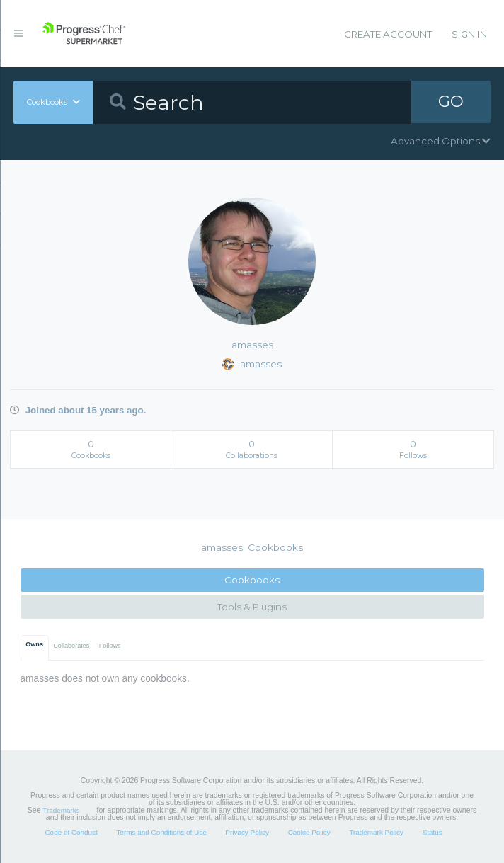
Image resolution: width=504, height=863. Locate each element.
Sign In (469, 34)
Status (433, 832)
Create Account (388, 34)
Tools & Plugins (252, 607)
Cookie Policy (309, 832)
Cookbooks (252, 580)
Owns (34, 644)
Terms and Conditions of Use (161, 832)
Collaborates (71, 646)
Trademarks (61, 810)
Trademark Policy (376, 832)
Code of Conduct (71, 832)
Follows (110, 646)
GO (451, 102)
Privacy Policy (247, 832)
